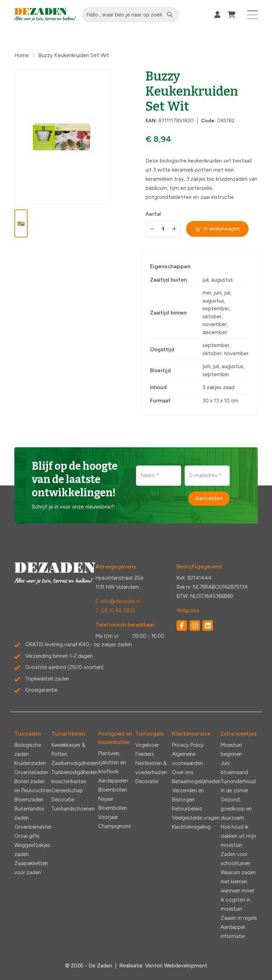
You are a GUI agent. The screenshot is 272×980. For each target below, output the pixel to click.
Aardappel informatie (233, 932)
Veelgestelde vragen (196, 818)
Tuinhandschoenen (73, 809)
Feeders (145, 754)
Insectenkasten (69, 781)
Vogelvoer (147, 745)
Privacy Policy (188, 745)
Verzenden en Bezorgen (188, 795)
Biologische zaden (28, 750)
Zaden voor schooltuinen (235, 859)
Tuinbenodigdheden (74, 772)
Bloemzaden (29, 800)
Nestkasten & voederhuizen (151, 768)
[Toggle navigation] (253, 15)
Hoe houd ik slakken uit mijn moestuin (238, 836)
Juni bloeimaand (234, 768)
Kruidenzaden (30, 763)
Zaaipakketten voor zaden (31, 868)
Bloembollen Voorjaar (113, 813)
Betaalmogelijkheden (196, 781)
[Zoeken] (170, 15)
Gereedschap (67, 791)
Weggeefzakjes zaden (32, 850)
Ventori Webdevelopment (176, 966)
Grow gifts (27, 836)
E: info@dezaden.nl (118, 601)
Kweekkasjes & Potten (68, 750)
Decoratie (63, 800)
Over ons (183, 772)
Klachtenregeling (191, 827)
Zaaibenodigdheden (75, 763)
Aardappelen (113, 781)
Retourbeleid (187, 809)
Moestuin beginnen (231, 750)
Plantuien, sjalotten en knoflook (112, 762)
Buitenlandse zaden (29, 813)
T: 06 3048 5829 (115, 610)
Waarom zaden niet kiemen (238, 877)
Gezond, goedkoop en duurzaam (236, 809)
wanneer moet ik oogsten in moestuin (237, 900)
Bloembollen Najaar (113, 794)
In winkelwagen (217, 229)
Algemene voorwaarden (187, 759)
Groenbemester (33, 827)
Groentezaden (31, 772)
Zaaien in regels (239, 918)
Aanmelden (209, 498)
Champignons (114, 826)
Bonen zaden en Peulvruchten (33, 786)
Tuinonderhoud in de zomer (238, 786)
